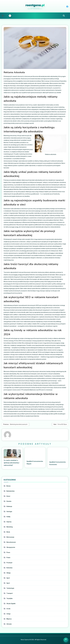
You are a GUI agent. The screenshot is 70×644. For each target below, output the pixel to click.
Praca (8, 552)
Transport (10, 593)
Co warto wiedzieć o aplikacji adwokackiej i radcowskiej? (12, 463)
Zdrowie (9, 624)
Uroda (8, 609)
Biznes (9, 486)
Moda (8, 532)
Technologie (10, 588)
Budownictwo (11, 491)
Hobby (8, 517)
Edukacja (9, 506)
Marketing (10, 527)
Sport (8, 578)
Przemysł (9, 563)
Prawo (8, 558)
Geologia (9, 512)
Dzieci (8, 496)
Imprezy (9, 522)
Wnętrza (9, 619)
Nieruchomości (11, 542)
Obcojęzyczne (11, 547)
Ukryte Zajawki (11, 604)
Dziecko (9, 501)
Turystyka (9, 598)
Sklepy (8, 573)
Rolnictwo (9, 568)
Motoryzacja (10, 537)
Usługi (8, 614)
